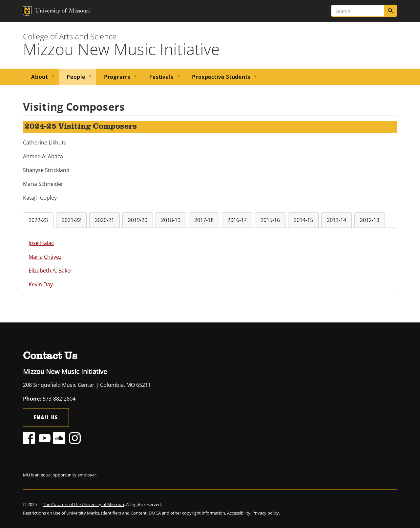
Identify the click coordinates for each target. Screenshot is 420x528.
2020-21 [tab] (105, 220)
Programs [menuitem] (117, 79)
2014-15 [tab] (303, 220)
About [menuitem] (39, 79)
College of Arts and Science (70, 36)
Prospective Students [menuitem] (220, 79)
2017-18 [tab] (204, 220)
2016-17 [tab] (237, 220)
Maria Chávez (45, 257)
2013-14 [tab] (336, 220)
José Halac (41, 243)
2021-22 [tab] (71, 220)
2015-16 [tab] (270, 220)
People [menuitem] (75, 79)
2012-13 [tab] (370, 220)
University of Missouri (49, 11)
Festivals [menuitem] (160, 79)
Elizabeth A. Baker (51, 271)
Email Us (46, 417)
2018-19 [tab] (171, 220)
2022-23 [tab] (38, 220)
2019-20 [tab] (138, 220)
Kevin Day (41, 284)
